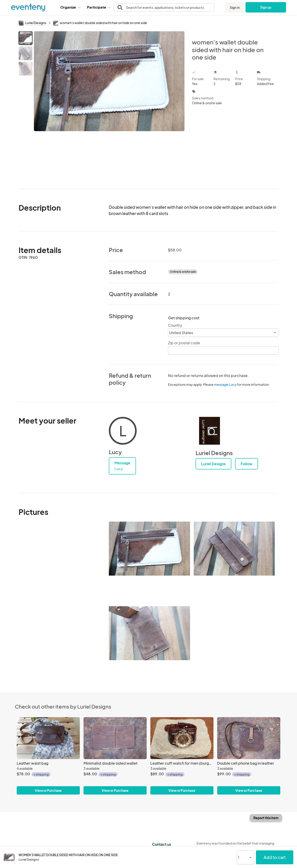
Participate (99, 7)
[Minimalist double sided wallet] (115, 738)
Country (175, 325)
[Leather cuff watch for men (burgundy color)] (182, 738)
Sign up (266, 7)
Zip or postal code (184, 343)
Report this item (266, 818)
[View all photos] (109, 106)
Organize (70, 7)
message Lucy (225, 384)
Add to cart (275, 857)
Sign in (235, 7)
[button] (70, 7)
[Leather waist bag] (48, 738)
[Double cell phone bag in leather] (249, 738)
